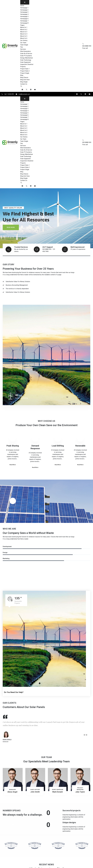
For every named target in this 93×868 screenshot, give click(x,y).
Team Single (24, 45)
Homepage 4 (24, 14)
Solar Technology (26, 60)
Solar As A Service (26, 54)
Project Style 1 (25, 69)
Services (23, 49)
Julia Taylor (80, 792)
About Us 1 (24, 27)
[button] (82, 735)
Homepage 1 (24, 8)
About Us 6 (24, 38)
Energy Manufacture (27, 58)
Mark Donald (58, 792)
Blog (22, 75)
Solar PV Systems (26, 56)
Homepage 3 (24, 12)
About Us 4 (24, 34)
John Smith (35, 792)
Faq (21, 47)
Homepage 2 (24, 10)
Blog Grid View (25, 80)
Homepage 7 (24, 21)
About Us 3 (24, 32)
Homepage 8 (24, 23)
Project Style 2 (25, 71)
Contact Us (24, 84)
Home (22, 6)
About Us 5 (24, 36)
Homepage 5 (24, 16)
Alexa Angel (12, 792)
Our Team (23, 43)
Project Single (25, 73)
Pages (22, 25)
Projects (23, 67)
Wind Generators (26, 51)
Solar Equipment (25, 62)
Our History (24, 40)
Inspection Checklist (27, 64)
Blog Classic (24, 77)
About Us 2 (24, 30)
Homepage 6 (24, 19)
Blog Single (24, 82)
